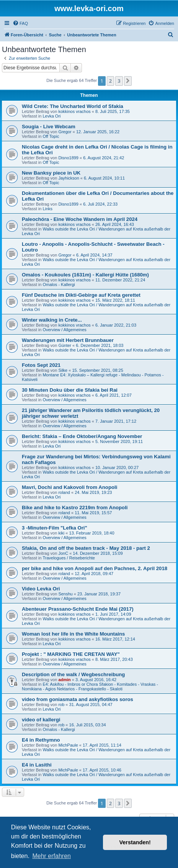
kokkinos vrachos (74, 111)
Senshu (65, 594)
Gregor (65, 132)
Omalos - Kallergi (59, 284)
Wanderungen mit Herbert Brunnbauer (68, 340)
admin (64, 680)
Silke (63, 370)
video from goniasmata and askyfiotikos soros (78, 699)
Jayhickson (69, 178)
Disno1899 (68, 158)
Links (47, 209)
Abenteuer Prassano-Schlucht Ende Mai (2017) (78, 609)
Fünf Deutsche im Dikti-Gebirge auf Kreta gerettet (81, 295)
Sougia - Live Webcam (49, 127)
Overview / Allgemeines (64, 330)
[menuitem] (20, 23)
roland (64, 492)
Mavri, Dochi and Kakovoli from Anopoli (69, 487)
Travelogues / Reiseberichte (69, 558)
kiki (61, 533)
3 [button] (119, 81)
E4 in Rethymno (41, 740)
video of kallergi (41, 720)
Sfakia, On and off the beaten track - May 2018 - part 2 (86, 548)
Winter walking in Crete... (52, 320)
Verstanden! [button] (135, 842)
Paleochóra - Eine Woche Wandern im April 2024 (80, 219)
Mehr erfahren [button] (51, 856)
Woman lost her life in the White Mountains (73, 634)
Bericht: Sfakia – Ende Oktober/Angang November (82, 436)
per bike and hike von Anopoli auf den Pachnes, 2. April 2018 (95, 568)
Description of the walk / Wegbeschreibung (73, 674)
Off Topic (51, 136)
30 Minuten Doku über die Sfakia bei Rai (70, 390)
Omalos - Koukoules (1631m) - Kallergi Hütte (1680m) (85, 275)
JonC (63, 553)
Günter (65, 345)
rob (61, 705)
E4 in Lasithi (37, 765)
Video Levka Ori (41, 589)
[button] (128, 81)
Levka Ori (51, 116)
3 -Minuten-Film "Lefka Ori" (55, 528)
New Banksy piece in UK (51, 173)
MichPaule (68, 745)
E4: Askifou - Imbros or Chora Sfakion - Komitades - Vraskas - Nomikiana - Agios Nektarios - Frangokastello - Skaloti (90, 687)
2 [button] (110, 81)
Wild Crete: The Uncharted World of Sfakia (73, 106)
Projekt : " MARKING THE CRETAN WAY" (71, 654)
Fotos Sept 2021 (41, 365)
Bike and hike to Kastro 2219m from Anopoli (75, 508)
